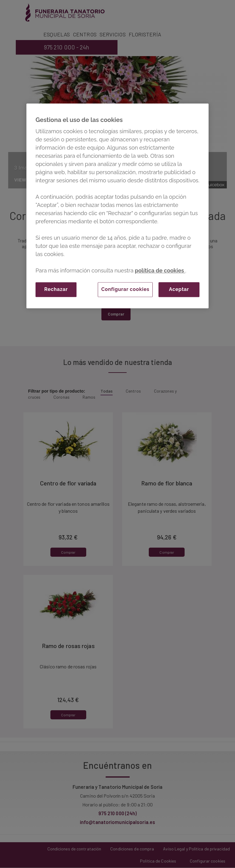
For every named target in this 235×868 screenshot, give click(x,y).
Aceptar (179, 289)
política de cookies (160, 270)
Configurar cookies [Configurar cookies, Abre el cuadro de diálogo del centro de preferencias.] (125, 289)
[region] (118, 206)
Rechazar (56, 289)
